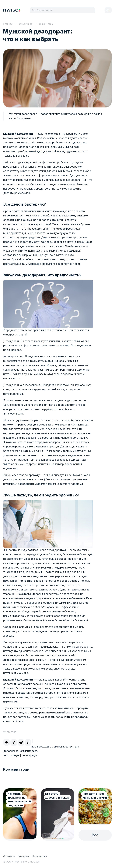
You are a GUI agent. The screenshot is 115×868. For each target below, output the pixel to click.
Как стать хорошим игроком (57, 796)
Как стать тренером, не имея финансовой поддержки (19, 800)
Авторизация (11, 755)
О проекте (9, 856)
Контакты (23, 856)
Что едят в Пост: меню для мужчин (95, 796)
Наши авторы (40, 856)
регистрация (30, 755)
